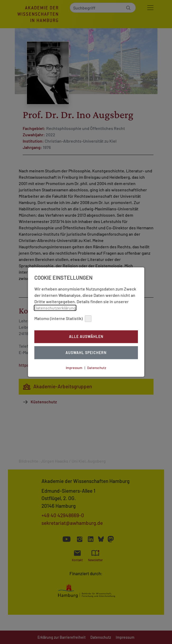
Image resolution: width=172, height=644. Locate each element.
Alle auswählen (86, 337)
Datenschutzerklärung (55, 308)
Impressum (74, 368)
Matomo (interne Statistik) (63, 319)
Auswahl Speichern (86, 353)
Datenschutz (97, 368)
